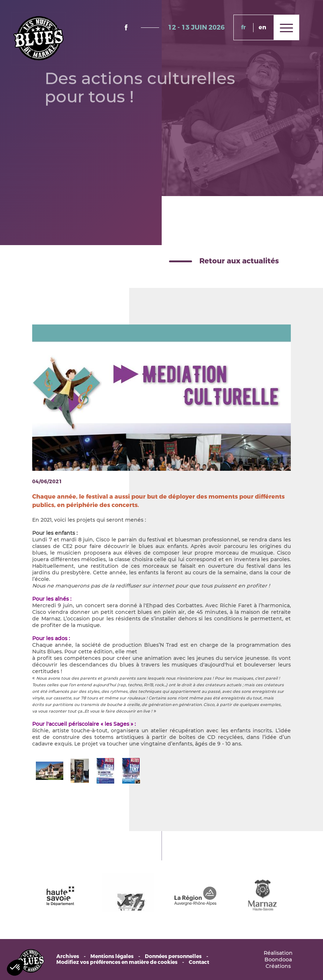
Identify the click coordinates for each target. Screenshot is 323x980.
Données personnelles (173, 957)
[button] (15, 968)
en (262, 27)
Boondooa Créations (278, 963)
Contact (199, 962)
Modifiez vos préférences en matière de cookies (117, 962)
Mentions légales (112, 957)
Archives (68, 957)
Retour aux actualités (239, 261)
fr (243, 27)
